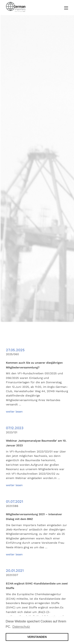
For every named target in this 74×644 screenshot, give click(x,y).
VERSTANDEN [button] (37, 637)
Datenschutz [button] (21, 627)
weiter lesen (14, 412)
